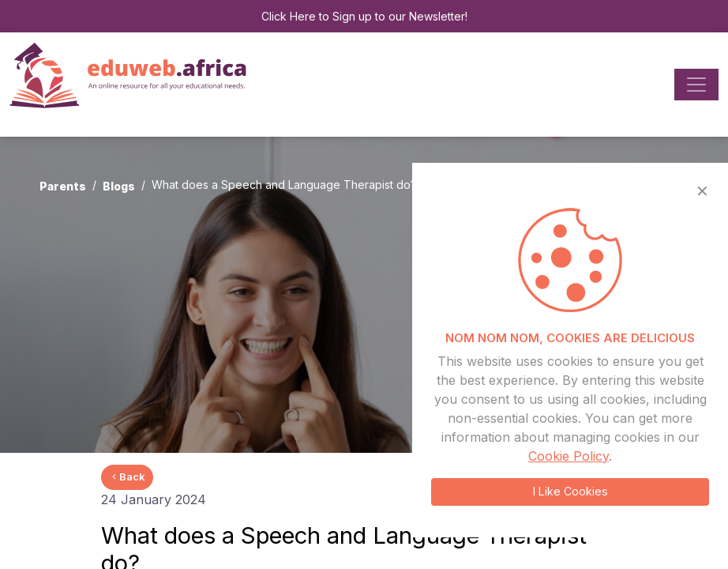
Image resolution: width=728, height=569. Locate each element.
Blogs (119, 186)
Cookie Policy (569, 456)
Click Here (289, 16)
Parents (63, 186)
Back (127, 477)
